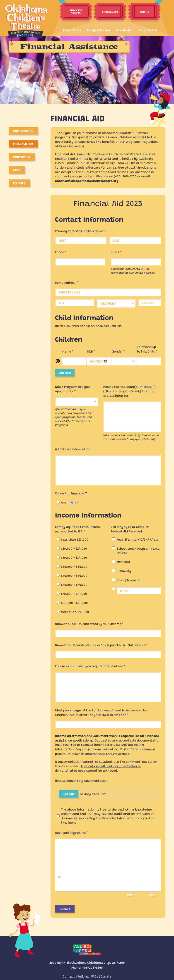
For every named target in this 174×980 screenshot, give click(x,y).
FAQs (95, 976)
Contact (69, 976)
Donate (106, 976)
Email (123, 252)
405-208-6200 (93, 967)
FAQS (17, 170)
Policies (19, 183)
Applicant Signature (78, 833)
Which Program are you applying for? (72, 389)
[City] (74, 303)
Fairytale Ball (148, 30)
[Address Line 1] (108, 292)
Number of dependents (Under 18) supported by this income (108, 645)
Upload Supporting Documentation (81, 780)
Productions (72, 30)
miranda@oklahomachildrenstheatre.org (87, 181)
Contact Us (22, 157)
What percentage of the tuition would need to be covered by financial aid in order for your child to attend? (101, 712)
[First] (81, 240)
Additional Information (73, 449)
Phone (67, 252)
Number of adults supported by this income (96, 624)
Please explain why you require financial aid (97, 666)
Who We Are (124, 30)
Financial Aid (23, 144)
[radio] (58, 502)
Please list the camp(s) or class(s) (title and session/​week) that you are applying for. (129, 391)
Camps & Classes (99, 30)
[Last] (135, 240)
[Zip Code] (150, 303)
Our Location (23, 131)
